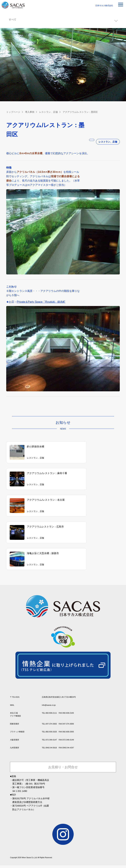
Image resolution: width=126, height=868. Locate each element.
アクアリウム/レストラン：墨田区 (80, 112)
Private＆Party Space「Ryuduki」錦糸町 (41, 302)
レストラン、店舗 (48, 112)
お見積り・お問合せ (63, 761)
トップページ (13, 112)
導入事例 (30, 112)
